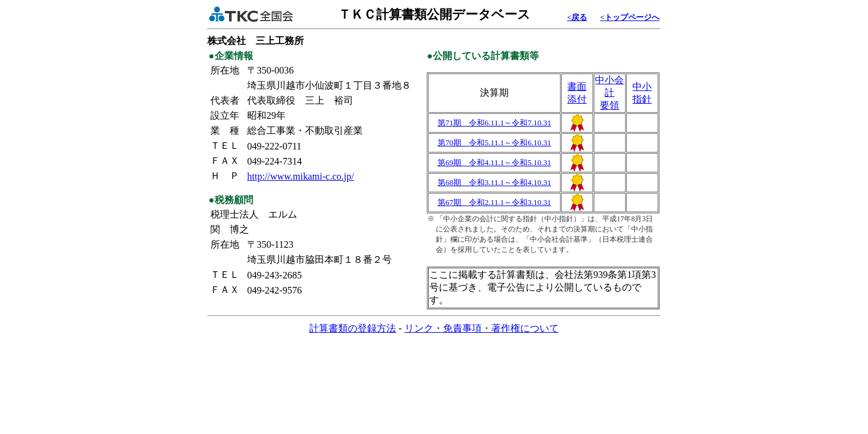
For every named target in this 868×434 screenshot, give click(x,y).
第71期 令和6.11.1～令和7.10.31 (494, 123)
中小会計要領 (609, 93)
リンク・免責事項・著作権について (482, 328)
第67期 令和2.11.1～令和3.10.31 (494, 202)
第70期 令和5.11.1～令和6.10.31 (494, 143)
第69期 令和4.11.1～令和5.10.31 (494, 162)
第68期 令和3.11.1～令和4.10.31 (494, 182)
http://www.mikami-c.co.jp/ (300, 176)
